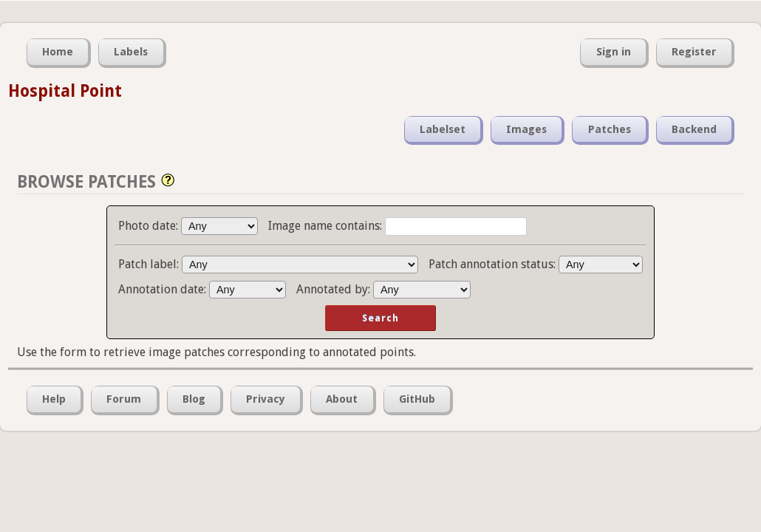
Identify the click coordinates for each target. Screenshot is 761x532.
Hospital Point (65, 91)
